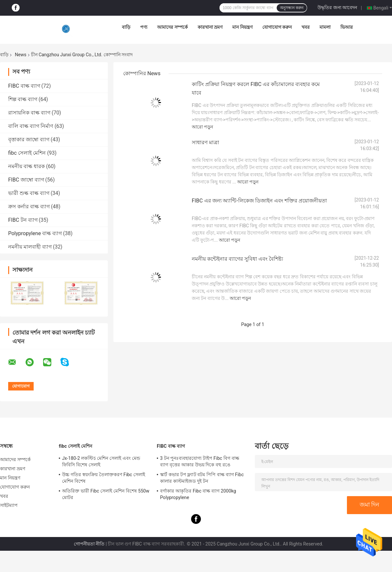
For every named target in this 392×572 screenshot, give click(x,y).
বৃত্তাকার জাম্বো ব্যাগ (29, 139)
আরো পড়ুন (202, 127)
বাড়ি (126, 27)
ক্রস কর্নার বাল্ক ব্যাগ (29, 207)
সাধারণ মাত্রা (205, 142)
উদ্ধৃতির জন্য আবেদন (337, 8)
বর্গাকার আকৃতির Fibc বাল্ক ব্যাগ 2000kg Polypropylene (198, 494)
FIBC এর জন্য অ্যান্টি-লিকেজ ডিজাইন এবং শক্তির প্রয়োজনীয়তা (259, 201)
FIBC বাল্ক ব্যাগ (24, 86)
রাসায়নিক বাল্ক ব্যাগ (29, 113)
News (20, 55)
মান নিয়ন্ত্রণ (242, 27)
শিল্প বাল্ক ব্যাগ (23, 99)
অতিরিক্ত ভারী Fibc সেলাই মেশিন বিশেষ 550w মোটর (106, 494)
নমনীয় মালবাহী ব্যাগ (30, 247)
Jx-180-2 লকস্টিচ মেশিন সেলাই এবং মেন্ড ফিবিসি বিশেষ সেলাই (101, 461)
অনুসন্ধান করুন (292, 8)
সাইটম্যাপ (9, 505)
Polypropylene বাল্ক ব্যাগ (35, 233)
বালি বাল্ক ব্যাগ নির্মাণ (31, 126)
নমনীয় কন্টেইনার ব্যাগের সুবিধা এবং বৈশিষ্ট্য (237, 259)
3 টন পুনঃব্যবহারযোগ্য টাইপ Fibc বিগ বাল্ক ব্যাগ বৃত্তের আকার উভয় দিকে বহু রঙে (200, 461)
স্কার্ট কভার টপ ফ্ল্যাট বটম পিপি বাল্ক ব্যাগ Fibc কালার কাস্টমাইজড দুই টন (202, 478)
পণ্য (144, 27)
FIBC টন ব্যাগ (23, 220)
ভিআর (347, 27)
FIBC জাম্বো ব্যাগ (26, 180)
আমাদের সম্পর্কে (172, 27)
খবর (306, 27)
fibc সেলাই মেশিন (27, 153)
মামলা (325, 27)
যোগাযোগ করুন (277, 27)
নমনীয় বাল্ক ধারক (26, 166)
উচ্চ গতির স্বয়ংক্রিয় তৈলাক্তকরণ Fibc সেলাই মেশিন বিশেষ (104, 478)
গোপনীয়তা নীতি (89, 544)
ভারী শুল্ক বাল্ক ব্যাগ (29, 193)
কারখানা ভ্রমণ (210, 27)
